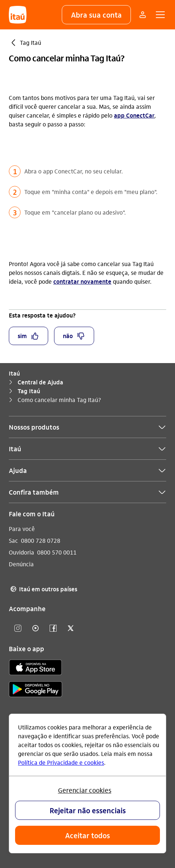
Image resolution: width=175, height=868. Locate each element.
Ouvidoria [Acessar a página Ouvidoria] (22, 552)
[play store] (35, 690)
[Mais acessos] (143, 15)
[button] (96, 15)
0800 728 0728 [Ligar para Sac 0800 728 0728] (41, 540)
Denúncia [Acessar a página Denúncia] (21, 564)
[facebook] (53, 629)
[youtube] (35, 629)
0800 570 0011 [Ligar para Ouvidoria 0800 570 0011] (57, 552)
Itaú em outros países (43, 589)
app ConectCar (134, 115)
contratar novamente (82, 281)
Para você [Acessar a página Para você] (22, 529)
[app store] (35, 668)
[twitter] (71, 629)
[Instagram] (18, 629)
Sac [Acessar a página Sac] (13, 540)
